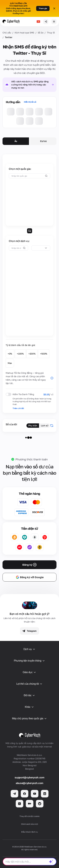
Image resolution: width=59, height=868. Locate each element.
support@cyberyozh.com (29, 777)
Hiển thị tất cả (30, 102)
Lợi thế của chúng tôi (29, 684)
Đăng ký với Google (30, 577)
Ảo (16, 141)
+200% (32, 354)
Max (10, 363)
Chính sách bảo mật (30, 824)
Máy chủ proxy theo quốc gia (29, 719)
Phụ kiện (33, 425)
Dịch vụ (29, 649)
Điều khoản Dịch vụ (29, 832)
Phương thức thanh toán (31, 459)
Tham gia (43, 8)
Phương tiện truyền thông (29, 661)
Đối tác (29, 695)
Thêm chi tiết (18, 408)
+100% (20, 354)
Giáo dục (29, 672)
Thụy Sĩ (51, 33)
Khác (29, 707)
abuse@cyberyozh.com (29, 783)
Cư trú (43, 141)
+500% (44, 354)
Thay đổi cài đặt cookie (29, 816)
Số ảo (41, 33)
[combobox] (41, 248)
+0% (10, 354)
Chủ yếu (7, 33)
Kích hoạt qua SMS (24, 33)
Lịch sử (45, 425)
